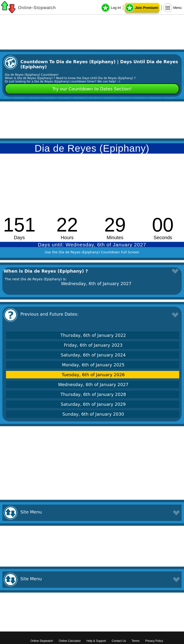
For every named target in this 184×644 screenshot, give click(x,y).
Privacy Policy (154, 641)
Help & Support (96, 641)
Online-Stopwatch (37, 8)
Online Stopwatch (42, 641)
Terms (136, 641)
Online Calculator (70, 641)
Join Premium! (147, 8)
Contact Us (119, 641)
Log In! (116, 8)
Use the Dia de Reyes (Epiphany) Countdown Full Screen (92, 252)
